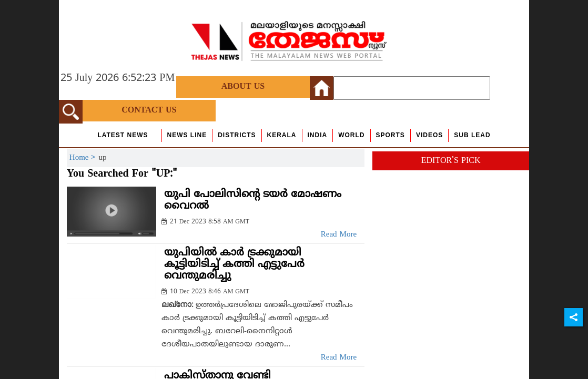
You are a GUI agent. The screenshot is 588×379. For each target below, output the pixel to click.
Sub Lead (472, 135)
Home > (84, 158)
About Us (243, 87)
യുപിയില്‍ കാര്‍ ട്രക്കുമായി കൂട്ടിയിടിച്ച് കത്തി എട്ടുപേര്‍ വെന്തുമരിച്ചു (234, 265)
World (351, 135)
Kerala (282, 135)
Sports (391, 135)
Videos (429, 135)
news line (187, 135)
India (318, 135)
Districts (237, 135)
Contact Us (149, 110)
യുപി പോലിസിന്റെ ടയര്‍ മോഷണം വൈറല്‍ (253, 201)
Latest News (123, 135)
